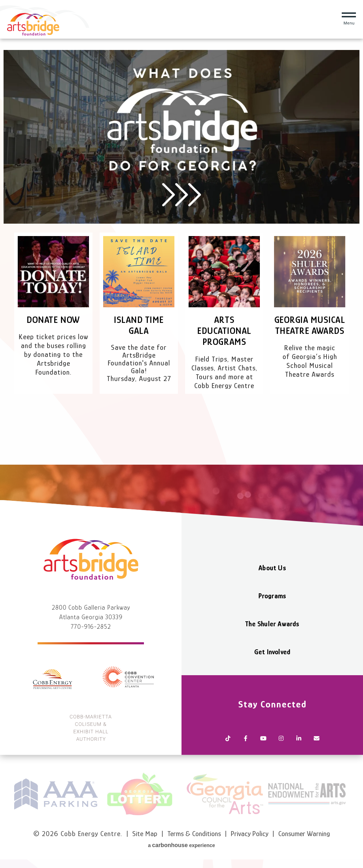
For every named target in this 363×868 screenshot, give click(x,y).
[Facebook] (246, 739)
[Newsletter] (317, 739)
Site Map (145, 834)
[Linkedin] (299, 739)
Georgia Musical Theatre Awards (310, 325)
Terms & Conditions (194, 834)
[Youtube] (263, 739)
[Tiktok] (228, 739)
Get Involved (272, 652)
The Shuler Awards (272, 624)
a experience (181, 845)
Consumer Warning (304, 834)
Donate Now (53, 320)
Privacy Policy (250, 834)
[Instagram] (281, 739)
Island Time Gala (139, 325)
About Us (272, 568)
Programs (272, 596)
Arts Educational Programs (224, 331)
